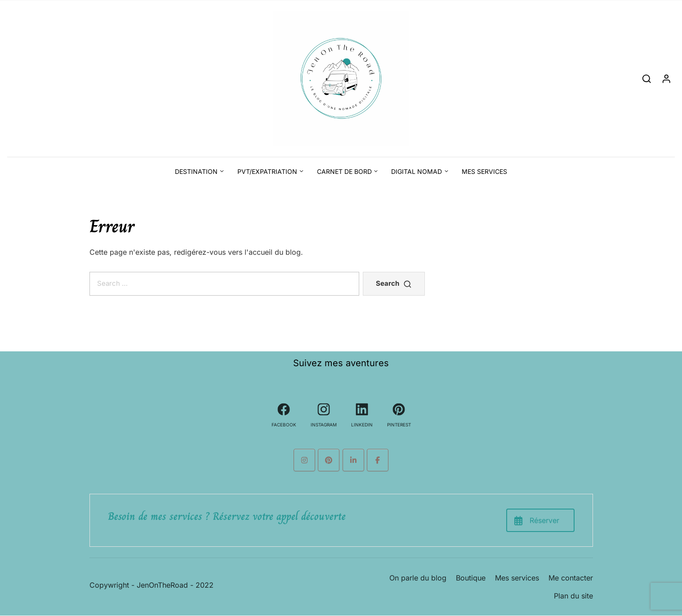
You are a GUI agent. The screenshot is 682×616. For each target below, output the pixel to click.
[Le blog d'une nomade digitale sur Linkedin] (353, 460)
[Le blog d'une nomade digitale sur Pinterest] (329, 460)
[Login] (666, 78)
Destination (196, 171)
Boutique (471, 578)
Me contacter (571, 578)
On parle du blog (418, 578)
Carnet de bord (344, 171)
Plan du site (573, 596)
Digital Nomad (417, 171)
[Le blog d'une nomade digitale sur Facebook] (378, 460)
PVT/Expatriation (267, 171)
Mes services (484, 171)
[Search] (647, 78)
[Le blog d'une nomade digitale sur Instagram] (304, 460)
